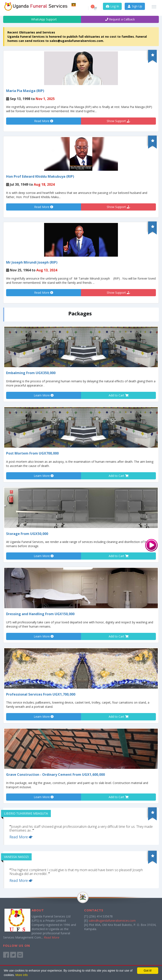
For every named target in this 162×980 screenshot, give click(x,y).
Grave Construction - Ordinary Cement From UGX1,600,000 (55, 775)
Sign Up (135, 6)
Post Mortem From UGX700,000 (32, 453)
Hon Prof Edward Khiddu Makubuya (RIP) (40, 176)
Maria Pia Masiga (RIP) (25, 91)
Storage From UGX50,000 (27, 534)
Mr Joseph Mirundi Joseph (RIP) (32, 262)
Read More (44, 121)
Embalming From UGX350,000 (31, 373)
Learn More (44, 395)
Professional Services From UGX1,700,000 (41, 694)
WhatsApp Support (42, 19)
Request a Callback (120, 19)
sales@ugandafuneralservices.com (112, 921)
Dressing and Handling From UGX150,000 (40, 614)
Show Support (118, 121)
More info (22, 975)
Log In (112, 6)
